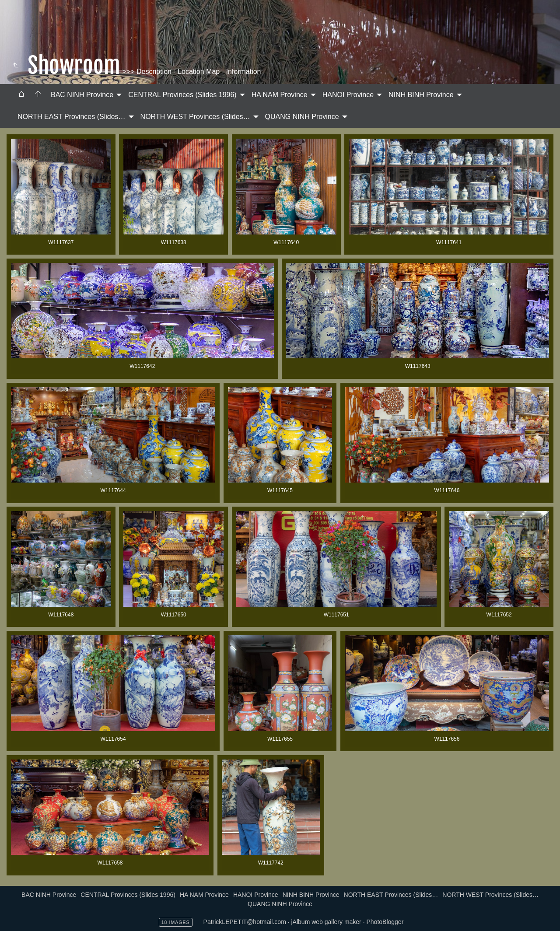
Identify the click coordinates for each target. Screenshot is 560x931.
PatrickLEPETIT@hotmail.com (245, 922)
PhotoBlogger (385, 922)
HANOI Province (348, 95)
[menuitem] (21, 95)
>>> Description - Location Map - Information (191, 72)
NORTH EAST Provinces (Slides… (72, 117)
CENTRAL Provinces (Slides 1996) (182, 95)
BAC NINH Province (82, 95)
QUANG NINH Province (302, 117)
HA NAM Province (280, 95)
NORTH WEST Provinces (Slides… (195, 117)
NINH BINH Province (421, 95)
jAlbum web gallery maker (326, 922)
